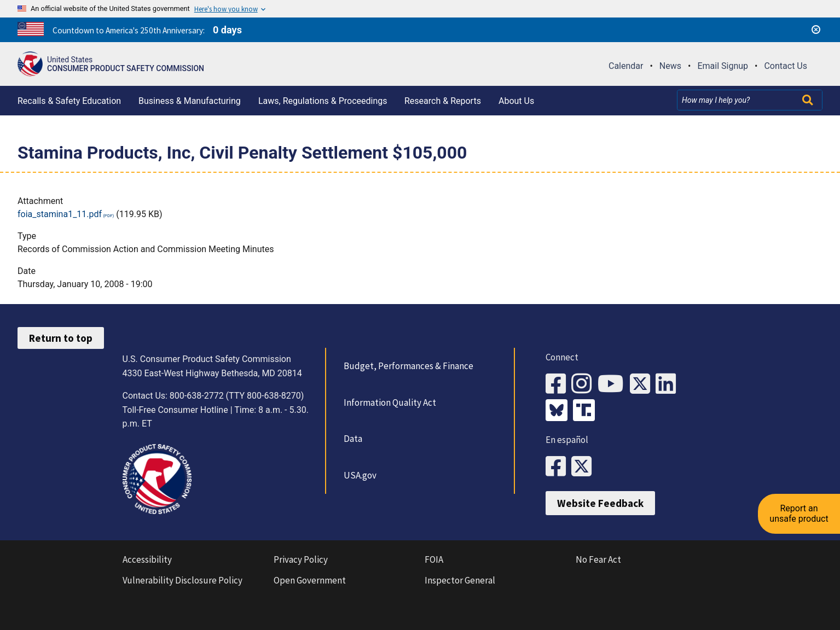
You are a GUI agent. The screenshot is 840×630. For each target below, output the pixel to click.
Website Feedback (600, 503)
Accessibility (147, 559)
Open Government (310, 580)
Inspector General (460, 580)
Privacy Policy (301, 559)
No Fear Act (598, 559)
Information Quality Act (390, 402)
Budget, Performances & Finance (409, 366)
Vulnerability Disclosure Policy (183, 580)
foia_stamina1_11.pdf (60, 214)
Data (353, 439)
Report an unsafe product (799, 513)
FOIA (434, 559)
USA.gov (360, 475)
